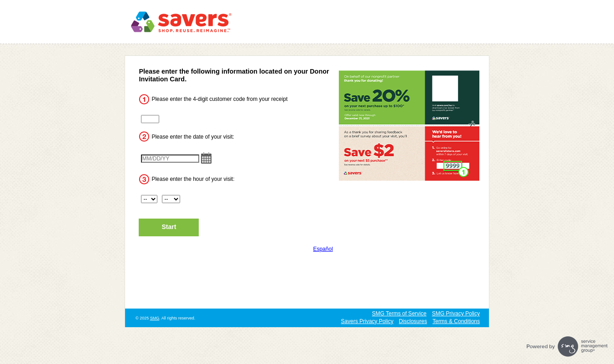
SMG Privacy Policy (456, 314)
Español (323, 249)
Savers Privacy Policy (367, 321)
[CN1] (150, 119)
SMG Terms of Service (399, 314)
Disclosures (413, 321)
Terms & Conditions (456, 321)
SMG (155, 318)
